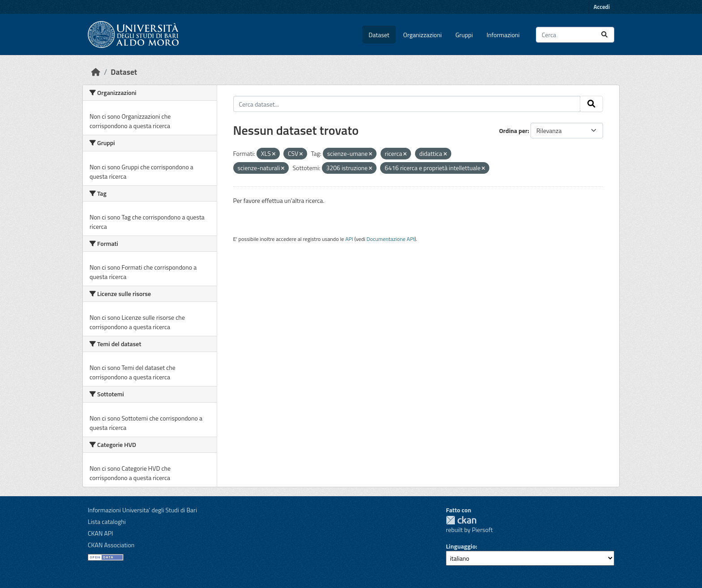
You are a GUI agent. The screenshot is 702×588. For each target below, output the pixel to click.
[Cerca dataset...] (575, 35)
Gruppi (464, 35)
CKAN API (101, 533)
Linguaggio (461, 546)
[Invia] (604, 35)
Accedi (602, 7)
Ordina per (514, 131)
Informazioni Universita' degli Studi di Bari (142, 510)
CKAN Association (111, 545)
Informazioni (503, 35)
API (349, 239)
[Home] (96, 72)
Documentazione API (391, 239)
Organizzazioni (423, 35)
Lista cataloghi (107, 521)
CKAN (461, 520)
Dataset (379, 35)
